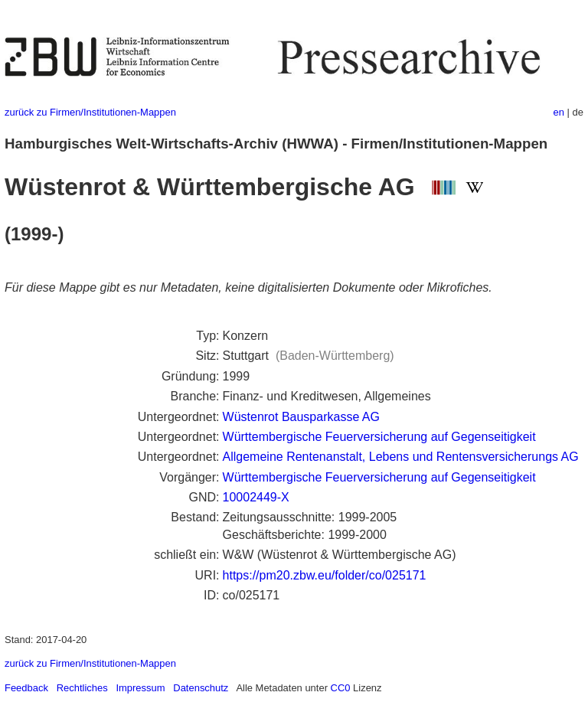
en (559, 112)
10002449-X (256, 497)
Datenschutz (201, 688)
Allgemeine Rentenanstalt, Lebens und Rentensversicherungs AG (401, 457)
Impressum (140, 688)
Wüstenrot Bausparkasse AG (301, 417)
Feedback (26, 688)
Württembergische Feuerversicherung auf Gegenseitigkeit (379, 437)
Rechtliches (82, 688)
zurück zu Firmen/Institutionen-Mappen (90, 112)
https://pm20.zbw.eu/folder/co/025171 (325, 575)
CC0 (341, 688)
